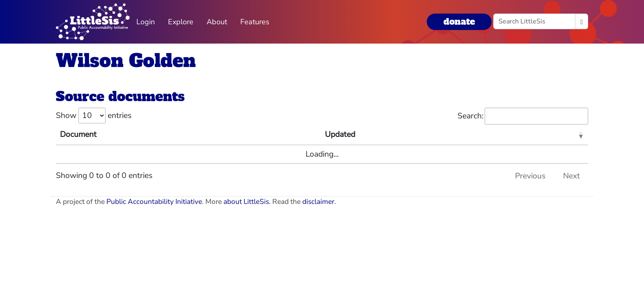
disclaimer (318, 202)
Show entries (94, 116)
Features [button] (255, 22)
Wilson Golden (126, 61)
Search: (523, 116)
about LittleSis (246, 202)
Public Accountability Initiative (154, 202)
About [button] (217, 22)
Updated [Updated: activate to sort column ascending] (340, 134)
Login (146, 22)
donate (459, 22)
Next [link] (572, 176)
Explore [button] (181, 22)
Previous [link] (530, 176)
